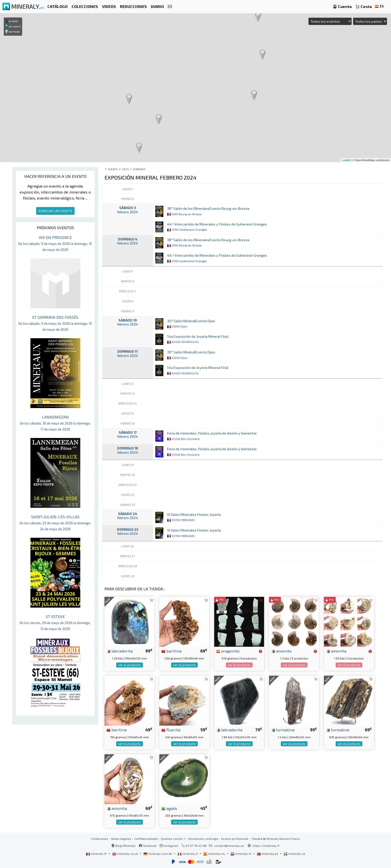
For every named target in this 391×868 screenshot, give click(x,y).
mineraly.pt (268, 854)
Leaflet (346, 160)
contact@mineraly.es (229, 846)
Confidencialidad (146, 839)
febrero (139, 169)
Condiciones (99, 839)
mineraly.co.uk (125, 854)
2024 (125, 169)
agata (169, 808)
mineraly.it (188, 854)
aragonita (228, 651)
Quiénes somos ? (173, 839)
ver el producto (130, 665)
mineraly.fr (97, 854)
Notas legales (121, 839)
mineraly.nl (241, 854)
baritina (171, 651)
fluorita (171, 730)
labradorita (120, 651)
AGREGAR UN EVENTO (55, 211)
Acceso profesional (235, 839)
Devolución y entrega (203, 839)
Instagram (169, 846)
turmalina (283, 730)
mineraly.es (214, 854)
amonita (281, 651)
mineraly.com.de (158, 854)
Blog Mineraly (124, 846)
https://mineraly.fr (266, 846)
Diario (113, 169)
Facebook (148, 846)
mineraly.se (294, 854)
